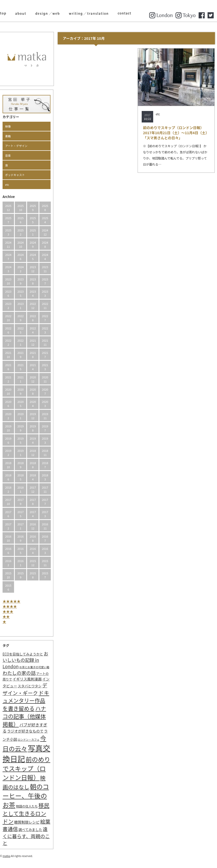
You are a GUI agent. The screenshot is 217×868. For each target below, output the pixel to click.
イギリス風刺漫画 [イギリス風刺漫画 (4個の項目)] (27, 679)
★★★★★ (11, 601)
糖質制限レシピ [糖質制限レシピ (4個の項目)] (27, 822)
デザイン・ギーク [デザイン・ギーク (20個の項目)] (25, 689)
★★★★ (10, 606)
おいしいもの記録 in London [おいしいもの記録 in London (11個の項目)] (25, 660)
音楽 (8, 155)
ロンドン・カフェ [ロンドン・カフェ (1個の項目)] (28, 740)
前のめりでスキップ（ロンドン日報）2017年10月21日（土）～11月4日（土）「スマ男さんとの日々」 (176, 133)
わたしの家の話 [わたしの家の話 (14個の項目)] (19, 673)
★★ (6, 616)
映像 (8, 126)
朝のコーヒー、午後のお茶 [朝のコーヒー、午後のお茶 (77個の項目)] (26, 796)
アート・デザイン (16, 146)
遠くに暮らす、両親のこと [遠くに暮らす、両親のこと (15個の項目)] (26, 836)
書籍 (8, 136)
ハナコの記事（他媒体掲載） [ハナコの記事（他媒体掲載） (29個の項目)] (24, 716)
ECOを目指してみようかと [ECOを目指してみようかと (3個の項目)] (23, 654)
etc (7, 184)
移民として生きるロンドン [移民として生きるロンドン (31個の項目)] (26, 813)
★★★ (8, 611)
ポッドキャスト (15, 175)
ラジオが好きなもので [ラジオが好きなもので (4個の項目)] (25, 731)
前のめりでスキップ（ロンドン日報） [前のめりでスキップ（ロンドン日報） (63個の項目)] (26, 768)
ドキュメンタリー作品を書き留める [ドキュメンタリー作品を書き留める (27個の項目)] (26, 700)
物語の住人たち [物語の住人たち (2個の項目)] (27, 806)
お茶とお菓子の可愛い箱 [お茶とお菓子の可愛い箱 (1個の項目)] (34, 667)
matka (7, 856)
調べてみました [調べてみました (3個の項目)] (30, 830)
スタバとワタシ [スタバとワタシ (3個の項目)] (29, 686)
